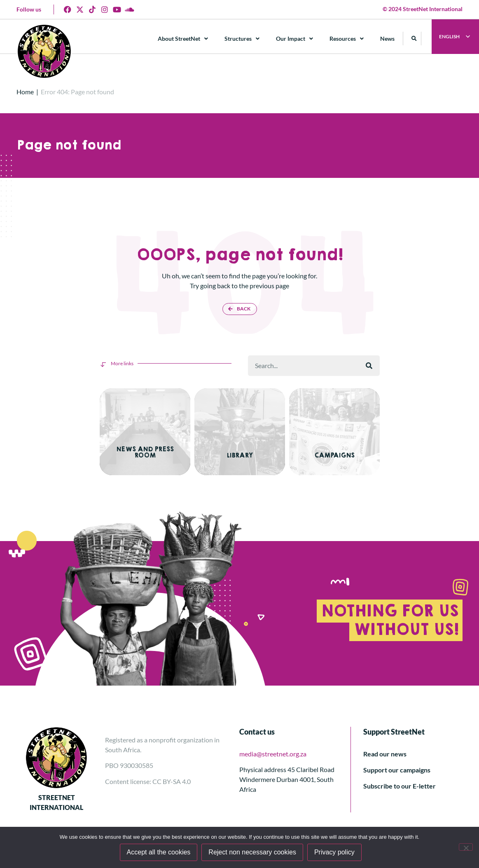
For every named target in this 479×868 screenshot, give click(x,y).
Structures (242, 39)
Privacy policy (335, 853)
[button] (415, 38)
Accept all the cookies (160, 853)
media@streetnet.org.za (273, 749)
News (388, 38)
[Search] (369, 366)
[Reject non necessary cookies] (466, 847)
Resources (347, 39)
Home (25, 92)
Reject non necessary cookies (254, 853)
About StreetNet (183, 39)
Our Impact (295, 39)
